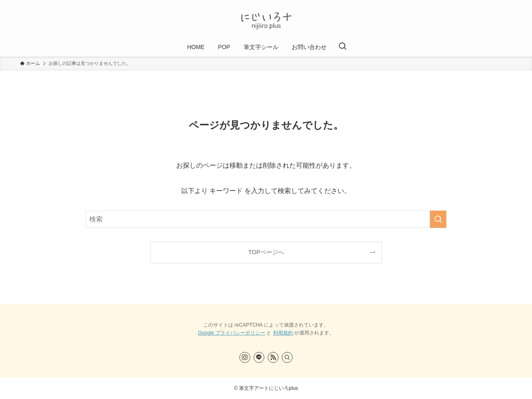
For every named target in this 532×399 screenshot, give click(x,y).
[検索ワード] (266, 219)
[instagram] (245, 357)
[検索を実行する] (438, 219)
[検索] (287, 357)
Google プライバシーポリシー (232, 333)
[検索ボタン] (342, 47)
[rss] (273, 357)
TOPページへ (266, 252)
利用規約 (283, 333)
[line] (259, 357)
